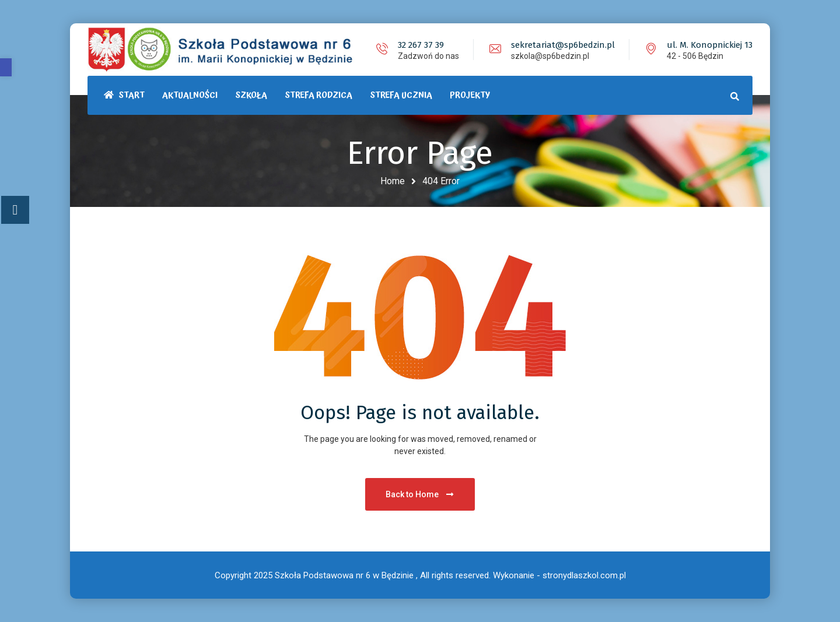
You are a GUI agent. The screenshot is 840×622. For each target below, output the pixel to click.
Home (393, 181)
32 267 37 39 (421, 45)
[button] (6, 67)
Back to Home (420, 494)
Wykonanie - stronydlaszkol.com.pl (559, 575)
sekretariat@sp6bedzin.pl (563, 45)
